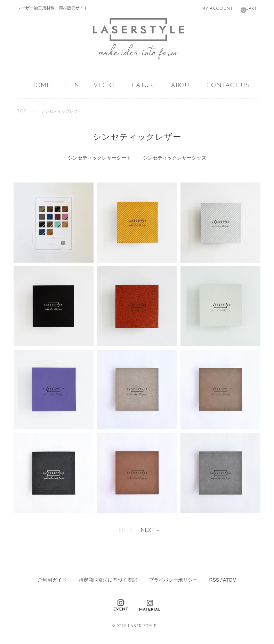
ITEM (72, 86)
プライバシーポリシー (173, 580)
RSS (214, 580)
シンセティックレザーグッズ (175, 158)
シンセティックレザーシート (99, 158)
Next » (150, 531)
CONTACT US (228, 86)
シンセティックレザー (62, 112)
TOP (22, 112)
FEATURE (143, 86)
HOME (41, 86)
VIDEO (104, 86)
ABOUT (182, 86)
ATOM (230, 580)
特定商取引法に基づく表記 (108, 580)
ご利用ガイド (52, 580)
